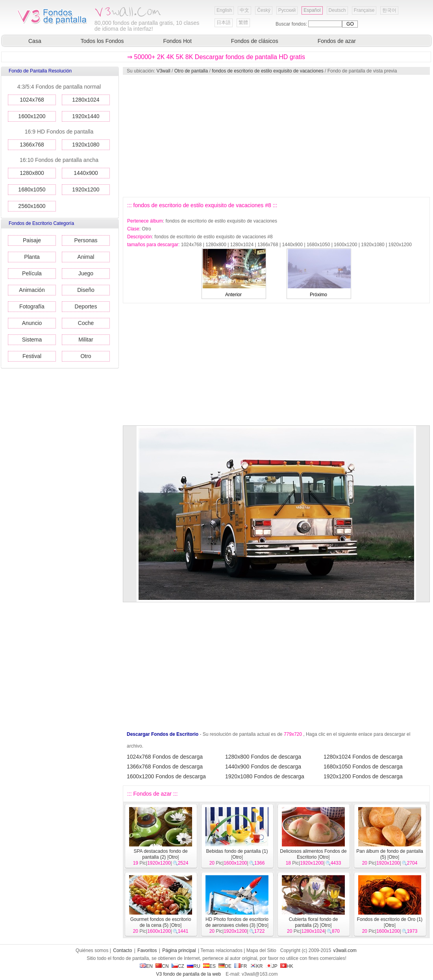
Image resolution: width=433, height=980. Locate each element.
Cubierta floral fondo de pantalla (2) (314, 922)
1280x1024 (86, 100)
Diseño (86, 290)
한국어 (389, 10)
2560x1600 (32, 206)
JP (272, 966)
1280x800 (32, 173)
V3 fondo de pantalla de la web (188, 974)
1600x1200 (32, 116)
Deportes (86, 306)
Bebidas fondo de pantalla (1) (237, 851)
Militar (86, 340)
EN (146, 966)
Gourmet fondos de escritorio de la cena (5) (161, 922)
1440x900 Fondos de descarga (263, 767)
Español (312, 10)
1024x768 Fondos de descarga (165, 757)
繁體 (243, 22)
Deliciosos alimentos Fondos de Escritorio (313, 854)
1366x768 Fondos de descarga (165, 767)
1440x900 (86, 173)
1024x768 (32, 100)
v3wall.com (345, 950)
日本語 (224, 22)
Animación (32, 290)
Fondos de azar (337, 41)
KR (256, 966)
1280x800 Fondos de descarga (263, 757)
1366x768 (32, 145)
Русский (287, 10)
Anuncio (32, 323)
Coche (86, 323)
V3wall (163, 71)
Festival (32, 356)
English (224, 10)
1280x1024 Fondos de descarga (363, 757)
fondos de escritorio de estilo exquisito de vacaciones (268, 71)
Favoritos (147, 950)
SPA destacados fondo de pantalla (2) (160, 854)
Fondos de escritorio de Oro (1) (390, 919)
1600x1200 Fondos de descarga (166, 776)
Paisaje (32, 240)
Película (32, 273)
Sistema (32, 340)
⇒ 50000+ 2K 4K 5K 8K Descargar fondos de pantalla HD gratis (216, 57)
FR (241, 966)
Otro (86, 356)
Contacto (122, 950)
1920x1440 (86, 116)
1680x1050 (32, 189)
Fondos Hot (177, 41)
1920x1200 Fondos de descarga (363, 776)
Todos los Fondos (102, 41)
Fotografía (32, 306)
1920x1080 (86, 145)
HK (287, 966)
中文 (244, 10)
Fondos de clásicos (255, 41)
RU (193, 966)
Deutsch (337, 10)
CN (162, 966)
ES (209, 966)
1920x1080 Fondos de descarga (265, 776)
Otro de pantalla (191, 71)
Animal (86, 257)
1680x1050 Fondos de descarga (363, 767)
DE (225, 966)
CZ (178, 966)
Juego (86, 273)
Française (364, 10)
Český (264, 10)
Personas (86, 240)
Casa (35, 41)
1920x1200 (86, 189)
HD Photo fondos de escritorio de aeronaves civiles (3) (237, 922)
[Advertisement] (220, 136)
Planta (32, 257)
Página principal (179, 950)
